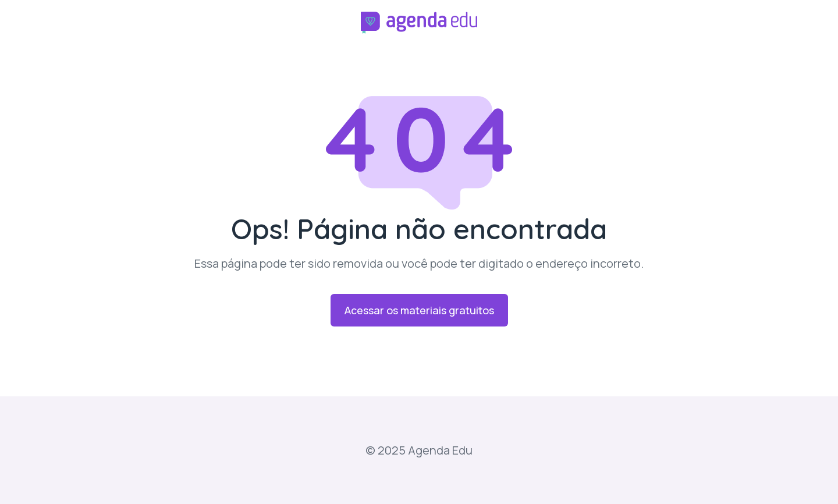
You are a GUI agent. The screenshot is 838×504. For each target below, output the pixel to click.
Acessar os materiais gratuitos (419, 310)
